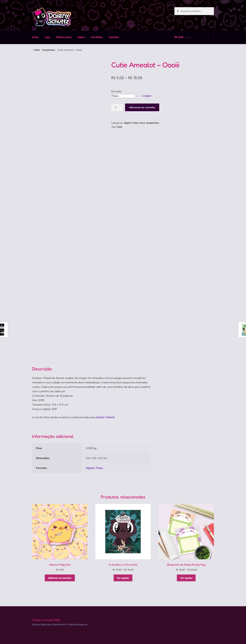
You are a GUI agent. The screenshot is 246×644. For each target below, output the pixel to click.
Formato (116, 91)
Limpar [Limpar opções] (147, 96)
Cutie (119, 127)
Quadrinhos (49, 50)
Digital (128, 123)
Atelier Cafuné (105, 417)
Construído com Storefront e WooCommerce (60, 624)
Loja (47, 37)
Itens (142, 123)
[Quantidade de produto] (117, 107)
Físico (135, 123)
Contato (114, 37)
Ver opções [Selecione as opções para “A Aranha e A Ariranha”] (123, 578)
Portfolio (97, 37)
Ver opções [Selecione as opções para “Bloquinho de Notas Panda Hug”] (186, 578)
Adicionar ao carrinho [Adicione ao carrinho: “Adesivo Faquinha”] (60, 578)
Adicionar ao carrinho (142, 107)
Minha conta (64, 37)
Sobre (81, 37)
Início (35, 37)
